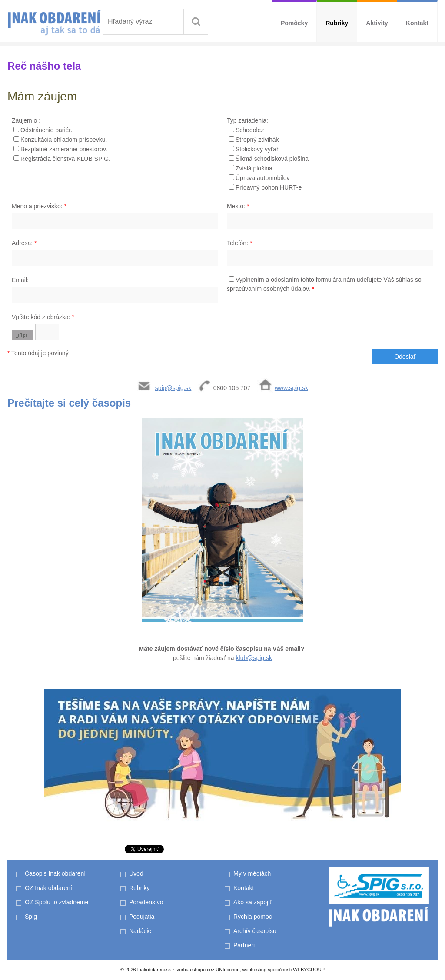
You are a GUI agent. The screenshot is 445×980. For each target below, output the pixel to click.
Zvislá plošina (254, 168)
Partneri (244, 945)
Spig (32, 917)
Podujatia (142, 917)
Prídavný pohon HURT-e (269, 187)
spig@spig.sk (173, 388)
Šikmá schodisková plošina (272, 159)
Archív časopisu (255, 931)
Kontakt (417, 23)
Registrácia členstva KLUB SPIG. (65, 159)
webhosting (254, 970)
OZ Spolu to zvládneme (56, 902)
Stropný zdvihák (257, 140)
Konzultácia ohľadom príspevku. (64, 140)
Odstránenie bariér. (46, 130)
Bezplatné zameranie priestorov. (64, 149)
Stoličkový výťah (258, 149)
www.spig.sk (291, 388)
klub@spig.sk (254, 658)
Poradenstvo (146, 902)
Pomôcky (294, 23)
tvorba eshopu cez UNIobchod (207, 970)
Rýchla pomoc (253, 917)
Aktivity (377, 23)
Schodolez (250, 130)
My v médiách (252, 873)
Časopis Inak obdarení (55, 873)
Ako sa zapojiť (253, 902)
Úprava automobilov (263, 178)
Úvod (136, 873)
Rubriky (337, 23)
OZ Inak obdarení (48, 888)
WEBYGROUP (309, 970)
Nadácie (140, 931)
